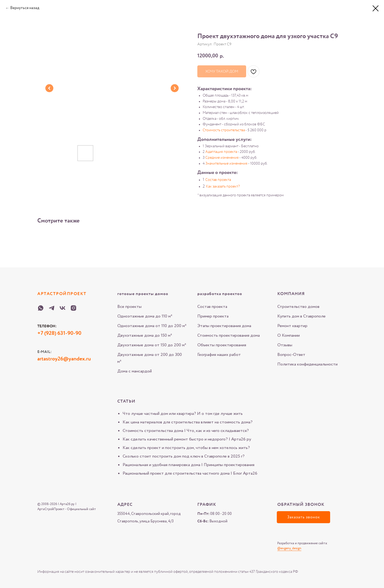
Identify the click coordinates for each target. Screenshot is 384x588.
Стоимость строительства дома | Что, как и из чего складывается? (186, 431)
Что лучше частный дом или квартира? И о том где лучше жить (183, 414)
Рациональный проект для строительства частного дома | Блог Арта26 (190, 473)
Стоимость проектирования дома (229, 335)
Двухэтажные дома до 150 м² (145, 335)
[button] (303, 517)
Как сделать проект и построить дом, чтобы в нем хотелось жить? (186, 448)
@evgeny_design (289, 548)
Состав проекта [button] (218, 180)
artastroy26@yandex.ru (64, 359)
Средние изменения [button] (222, 158)
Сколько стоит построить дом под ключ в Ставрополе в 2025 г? (184, 456)
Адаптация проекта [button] (221, 152)
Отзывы (285, 345)
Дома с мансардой (135, 371)
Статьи (126, 402)
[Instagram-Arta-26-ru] (73, 308)
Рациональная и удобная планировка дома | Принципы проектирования (189, 465)
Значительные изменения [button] (226, 164)
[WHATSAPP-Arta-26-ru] (41, 308)
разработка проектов (220, 294)
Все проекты (129, 307)
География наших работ (219, 355)
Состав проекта (212, 307)
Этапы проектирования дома (224, 326)
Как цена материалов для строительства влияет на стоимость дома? (188, 422)
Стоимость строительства (224, 130)
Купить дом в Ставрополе (301, 316)
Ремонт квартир (292, 326)
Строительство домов (298, 307)
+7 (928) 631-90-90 (59, 333)
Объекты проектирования (222, 345)
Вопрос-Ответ (291, 355)
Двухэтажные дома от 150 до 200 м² (152, 345)
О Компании (289, 335)
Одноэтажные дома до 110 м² (145, 316)
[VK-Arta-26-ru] (63, 308)
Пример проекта (213, 316)
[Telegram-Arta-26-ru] (52, 308)
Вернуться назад (25, 8)
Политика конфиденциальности (307, 364)
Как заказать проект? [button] (223, 186)
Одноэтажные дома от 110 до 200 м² (152, 326)
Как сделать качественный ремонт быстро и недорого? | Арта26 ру (187, 439)
